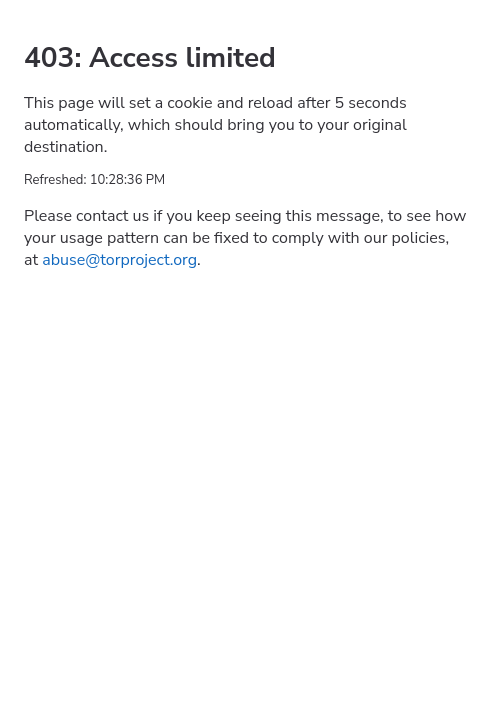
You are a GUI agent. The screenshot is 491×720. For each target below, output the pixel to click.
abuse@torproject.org (119, 260)
